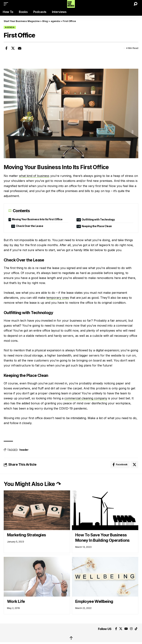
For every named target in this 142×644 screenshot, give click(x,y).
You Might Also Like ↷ (32, 484)
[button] (7, 4)
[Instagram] (131, 629)
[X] (121, 629)
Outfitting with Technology (98, 219)
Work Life (16, 601)
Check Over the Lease (30, 226)
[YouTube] (126, 629)
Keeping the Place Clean (97, 226)
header (24, 450)
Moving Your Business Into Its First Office (37, 219)
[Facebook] (116, 629)
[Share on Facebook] (6, 48)
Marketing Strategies (27, 535)
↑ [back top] (71, 638)
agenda (10, 27)
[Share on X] (13, 48)
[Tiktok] (136, 629)
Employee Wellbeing (94, 601)
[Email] (20, 48)
